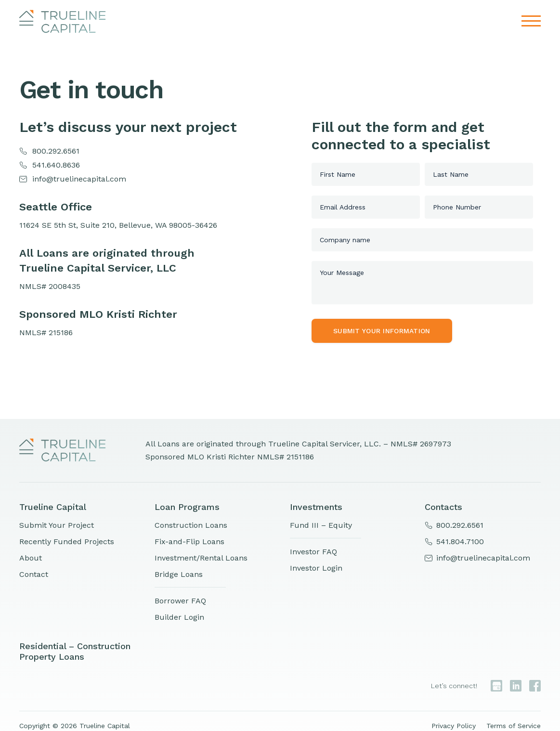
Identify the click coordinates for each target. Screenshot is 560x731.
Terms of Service (514, 726)
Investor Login (316, 568)
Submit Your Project (57, 525)
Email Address (343, 207)
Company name (345, 240)
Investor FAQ (313, 552)
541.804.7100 (460, 542)
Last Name (451, 174)
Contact (34, 574)
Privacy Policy (454, 726)
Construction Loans (191, 525)
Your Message (342, 273)
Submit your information (382, 331)
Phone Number (457, 207)
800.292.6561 (56, 151)
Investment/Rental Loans (201, 558)
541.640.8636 (56, 165)
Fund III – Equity (321, 525)
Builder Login (179, 617)
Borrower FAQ (180, 601)
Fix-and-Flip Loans (189, 542)
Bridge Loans (179, 574)
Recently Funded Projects (67, 542)
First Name (338, 174)
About (31, 558)
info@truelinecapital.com (79, 179)
